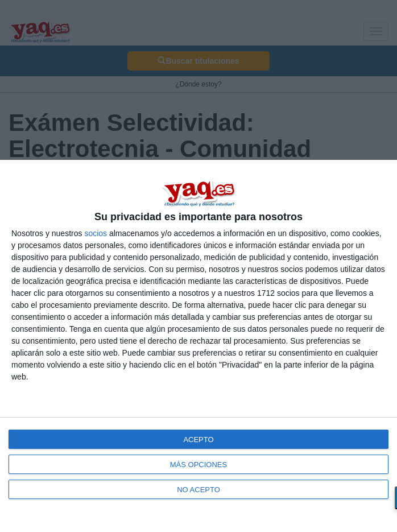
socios (96, 233)
